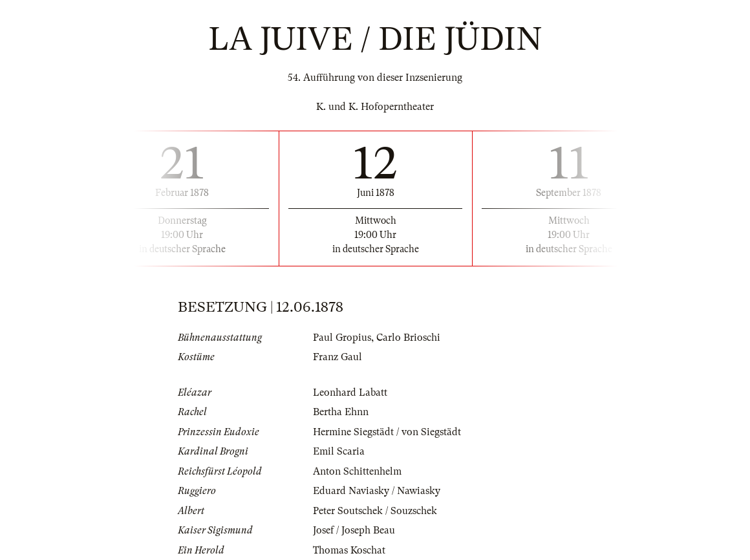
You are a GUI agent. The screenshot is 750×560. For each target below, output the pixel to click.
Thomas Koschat (349, 550)
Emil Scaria (339, 451)
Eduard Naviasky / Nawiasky (377, 491)
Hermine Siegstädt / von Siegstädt (387, 432)
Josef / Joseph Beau (354, 530)
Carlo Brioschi (408, 338)
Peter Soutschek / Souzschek (375, 511)
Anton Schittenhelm (357, 471)
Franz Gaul (337, 357)
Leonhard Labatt (350, 393)
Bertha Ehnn (341, 412)
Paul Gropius (342, 338)
